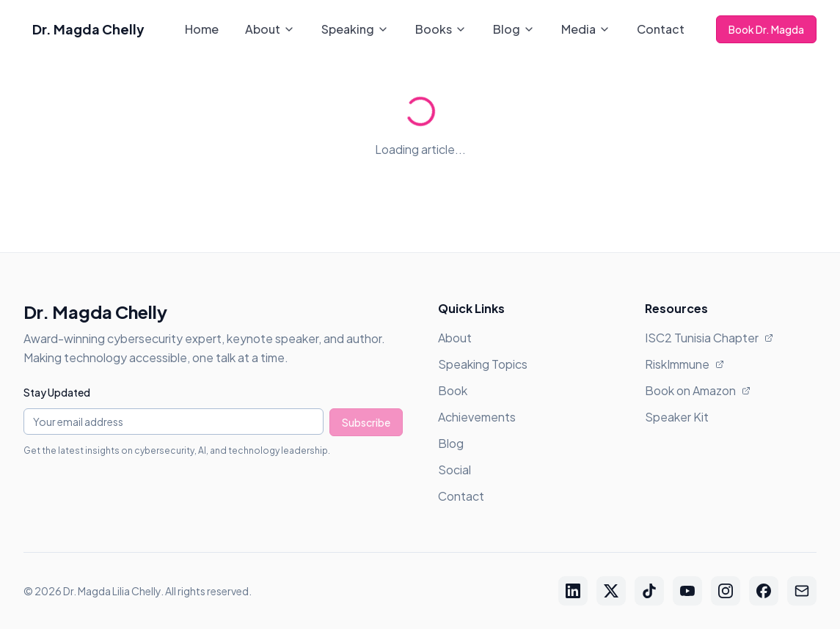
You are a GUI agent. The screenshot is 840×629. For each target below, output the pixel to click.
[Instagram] (726, 591)
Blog (514, 29)
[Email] (802, 591)
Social (454, 470)
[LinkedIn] (573, 591)
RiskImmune (684, 364)
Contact (661, 29)
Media (586, 29)
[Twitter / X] (611, 591)
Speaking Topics (483, 364)
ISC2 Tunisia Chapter (709, 338)
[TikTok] (649, 591)
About (270, 29)
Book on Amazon (698, 390)
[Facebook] (764, 591)
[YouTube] (687, 591)
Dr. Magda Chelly (88, 29)
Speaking (355, 29)
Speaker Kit (677, 417)
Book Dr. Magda (766, 29)
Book (453, 390)
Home (202, 29)
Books (441, 29)
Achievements (477, 417)
